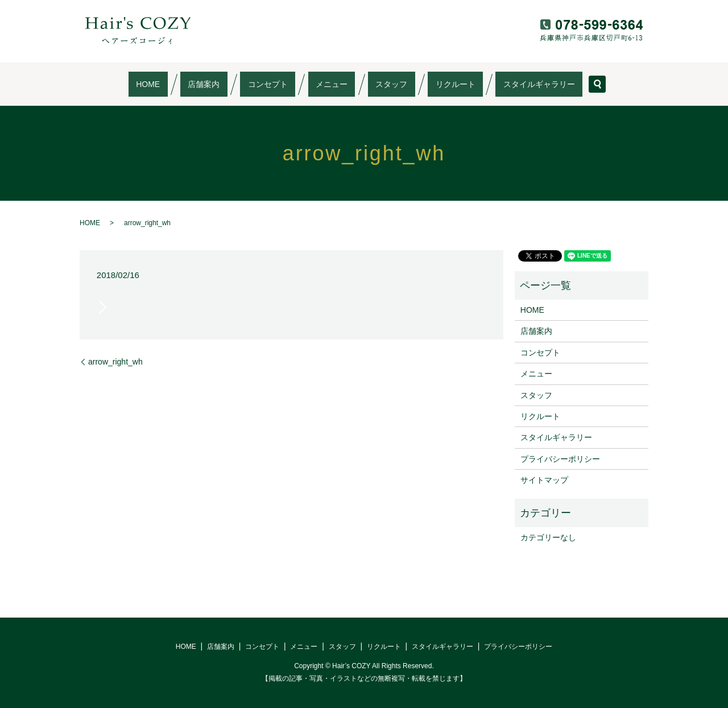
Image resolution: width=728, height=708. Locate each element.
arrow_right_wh (115, 362)
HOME (194, 84)
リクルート (425, 84)
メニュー (332, 84)
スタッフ (376, 84)
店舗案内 (234, 84)
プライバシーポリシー (560, 459)
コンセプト (283, 84)
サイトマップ (544, 480)
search (544, 84)
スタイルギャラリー (493, 84)
